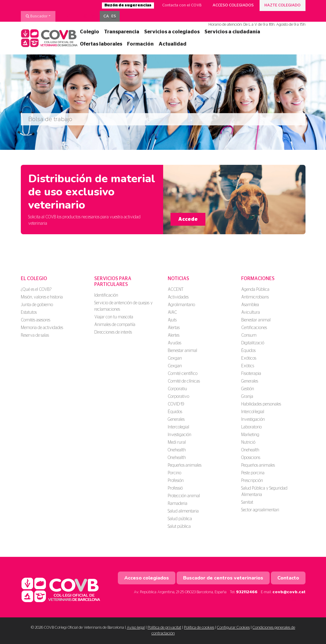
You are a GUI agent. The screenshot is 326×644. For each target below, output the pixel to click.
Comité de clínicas (184, 381)
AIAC (172, 313)
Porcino (174, 473)
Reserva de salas (35, 335)
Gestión (248, 389)
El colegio (34, 279)
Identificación (106, 295)
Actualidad (172, 44)
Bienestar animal (182, 351)
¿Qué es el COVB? (36, 290)
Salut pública (179, 527)
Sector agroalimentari (260, 510)
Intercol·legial (253, 412)
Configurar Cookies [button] (233, 628)
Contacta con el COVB (182, 5)
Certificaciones (254, 328)
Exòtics (248, 366)
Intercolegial (178, 427)
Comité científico (183, 374)
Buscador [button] (37, 16)
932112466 (247, 592)
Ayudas (174, 343)
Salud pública (180, 519)
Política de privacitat (164, 628)
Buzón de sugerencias (128, 5)
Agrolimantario (181, 305)
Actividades (178, 297)
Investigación (180, 435)
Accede (188, 219)
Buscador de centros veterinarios (223, 578)
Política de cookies (199, 628)
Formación (140, 44)
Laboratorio (251, 427)
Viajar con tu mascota (114, 317)
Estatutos (29, 313)
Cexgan (175, 358)
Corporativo (178, 397)
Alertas (174, 328)
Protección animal (184, 496)
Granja (247, 397)
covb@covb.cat (289, 592)
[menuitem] (106, 17)
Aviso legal (136, 628)
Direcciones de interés (113, 332)
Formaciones (258, 279)
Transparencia (122, 32)
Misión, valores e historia (42, 297)
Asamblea (250, 305)
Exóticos (249, 358)
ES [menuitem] (114, 16)
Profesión (176, 481)
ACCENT (176, 290)
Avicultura (251, 313)
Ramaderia (178, 504)
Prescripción (252, 481)
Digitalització (253, 343)
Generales (176, 420)
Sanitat (247, 502)
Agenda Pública (255, 290)
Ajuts (172, 320)
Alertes (174, 335)
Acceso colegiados (233, 5)
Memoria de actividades (42, 328)
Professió (175, 488)
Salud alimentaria (183, 511)
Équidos (175, 412)
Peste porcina (253, 473)
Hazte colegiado (283, 5)
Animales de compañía (115, 325)
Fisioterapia (251, 374)
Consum (249, 335)
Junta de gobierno (37, 305)
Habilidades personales (261, 404)
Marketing (250, 435)
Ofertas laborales (101, 44)
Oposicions (251, 458)
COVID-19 (176, 404)
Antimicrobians (255, 297)
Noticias (178, 279)
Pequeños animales (185, 465)
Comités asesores (36, 320)
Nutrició (248, 442)
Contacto (288, 578)
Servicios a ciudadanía (232, 32)
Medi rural (177, 442)
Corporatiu (177, 389)
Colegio (90, 32)
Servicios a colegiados (172, 32)
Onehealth (177, 450)
